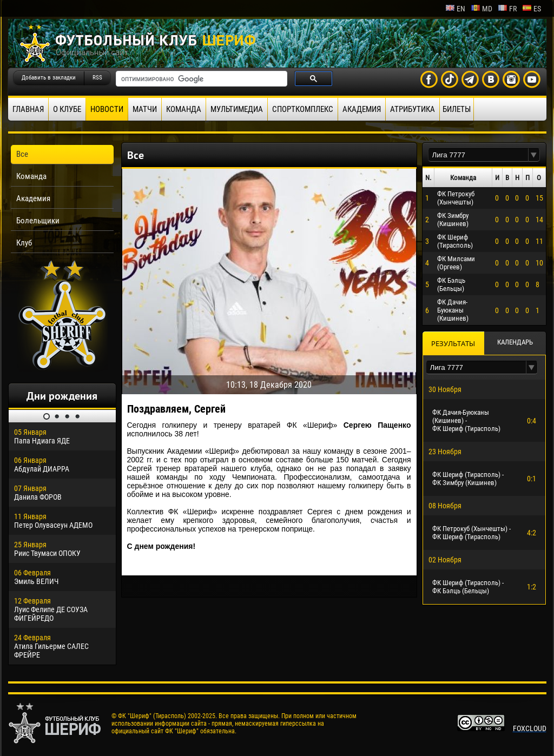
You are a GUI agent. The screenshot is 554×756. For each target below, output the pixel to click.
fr (507, 9)
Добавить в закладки (49, 78)
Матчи (145, 109)
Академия (362, 109)
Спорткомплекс (303, 109)
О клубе (67, 109)
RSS (97, 78)
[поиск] (200, 79)
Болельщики (38, 221)
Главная (28, 109)
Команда (184, 109)
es (532, 9)
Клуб (24, 243)
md (482, 9)
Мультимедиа (237, 109)
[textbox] (478, 155)
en (455, 9)
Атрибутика (413, 109)
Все (22, 154)
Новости (107, 109)
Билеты (457, 109)
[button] (534, 155)
